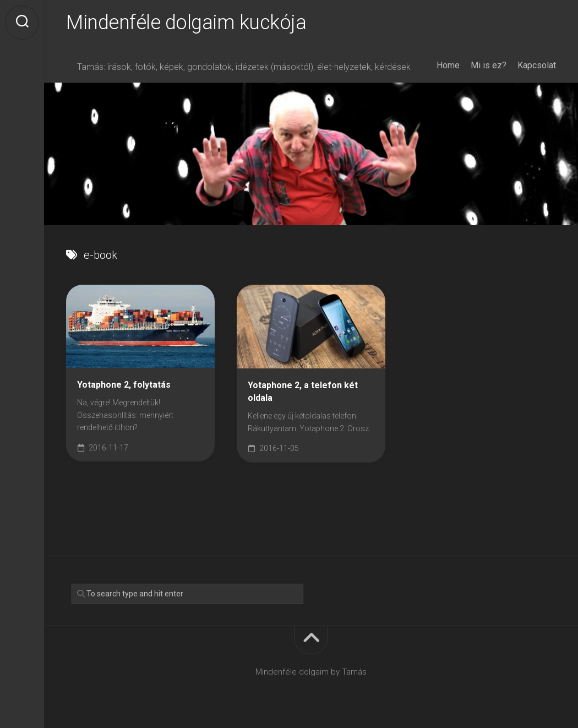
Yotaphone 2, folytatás (124, 385)
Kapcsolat (537, 65)
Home (448, 65)
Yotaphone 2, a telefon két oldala (303, 392)
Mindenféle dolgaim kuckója (186, 23)
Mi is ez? (489, 65)
